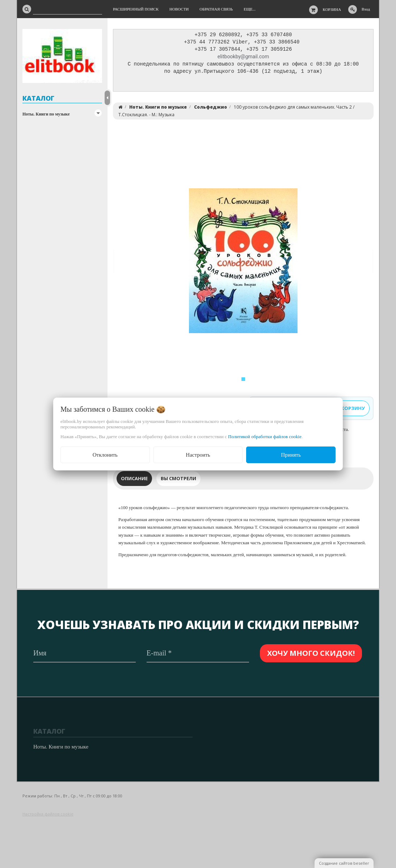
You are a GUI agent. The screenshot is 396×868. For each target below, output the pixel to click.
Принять (291, 455)
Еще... (250, 9)
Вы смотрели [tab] (178, 480)
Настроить (198, 455)
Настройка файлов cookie (48, 814)
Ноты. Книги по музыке (46, 114)
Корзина (332, 9)
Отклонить (105, 455)
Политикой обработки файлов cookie (265, 437)
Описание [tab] (134, 480)
